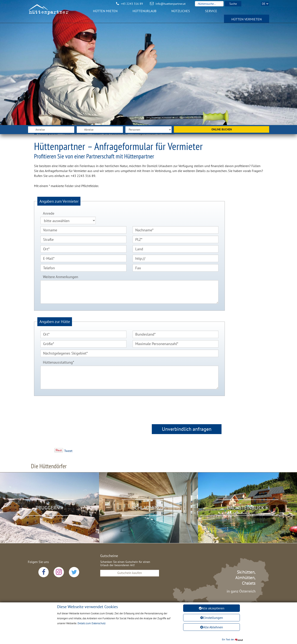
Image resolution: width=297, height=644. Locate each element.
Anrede (49, 213)
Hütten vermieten (247, 21)
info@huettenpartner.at (171, 4)
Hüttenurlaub (144, 13)
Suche (233, 4)
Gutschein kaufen (130, 573)
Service (211, 13)
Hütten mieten (105, 13)
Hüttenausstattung (57, 362)
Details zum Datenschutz (92, 623)
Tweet (68, 451)
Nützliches (181, 13)
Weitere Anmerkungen (61, 277)
